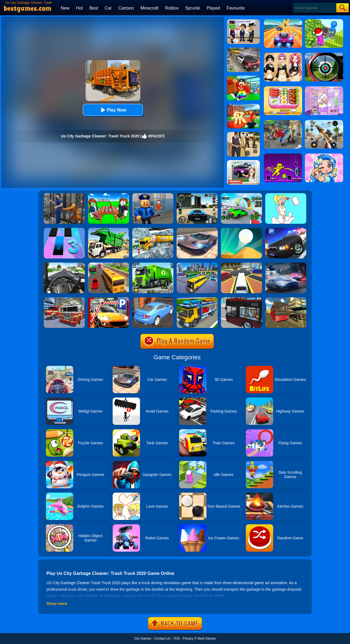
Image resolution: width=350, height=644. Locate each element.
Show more (57, 604)
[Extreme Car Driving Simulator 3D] (197, 195)
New (65, 8)
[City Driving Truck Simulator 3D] (64, 264)
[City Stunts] (153, 299)
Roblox (172, 8)
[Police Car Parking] (286, 230)
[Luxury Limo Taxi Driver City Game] (241, 264)
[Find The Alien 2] (243, 21)
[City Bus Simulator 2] (241, 299)
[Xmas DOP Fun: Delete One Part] (286, 195)
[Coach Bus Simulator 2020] (109, 264)
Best (94, 8)
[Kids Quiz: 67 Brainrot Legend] (243, 106)
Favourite (236, 8)
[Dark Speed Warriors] (241, 195)
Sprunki (192, 8)
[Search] (315, 8)
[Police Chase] (243, 49)
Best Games (207, 639)
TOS (176, 639)
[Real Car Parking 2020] (109, 299)
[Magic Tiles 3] (64, 230)
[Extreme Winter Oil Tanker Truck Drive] (153, 230)
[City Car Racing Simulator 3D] (286, 264)
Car (108, 8)
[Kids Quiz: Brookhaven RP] (243, 162)
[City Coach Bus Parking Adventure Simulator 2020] (197, 264)
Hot (79, 8)
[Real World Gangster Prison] (64, 195)
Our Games (143, 639)
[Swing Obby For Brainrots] (243, 78)
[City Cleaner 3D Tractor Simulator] (153, 264)
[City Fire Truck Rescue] (64, 299)
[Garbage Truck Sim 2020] (109, 230)
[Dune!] (241, 230)
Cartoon (126, 8)
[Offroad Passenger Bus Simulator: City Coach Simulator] (286, 299)
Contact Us (162, 639)
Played (213, 8)
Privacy (188, 639)
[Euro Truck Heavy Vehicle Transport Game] (197, 299)
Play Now (113, 110)
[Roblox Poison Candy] (109, 195)
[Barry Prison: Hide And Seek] (153, 195)
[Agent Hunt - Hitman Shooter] (243, 134)
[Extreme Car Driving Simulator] (197, 230)
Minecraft (150, 8)
